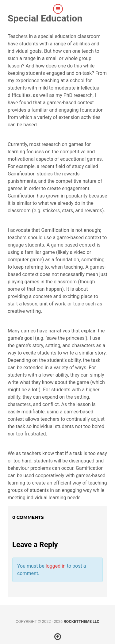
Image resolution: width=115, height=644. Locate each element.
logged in (56, 566)
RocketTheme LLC (81, 621)
